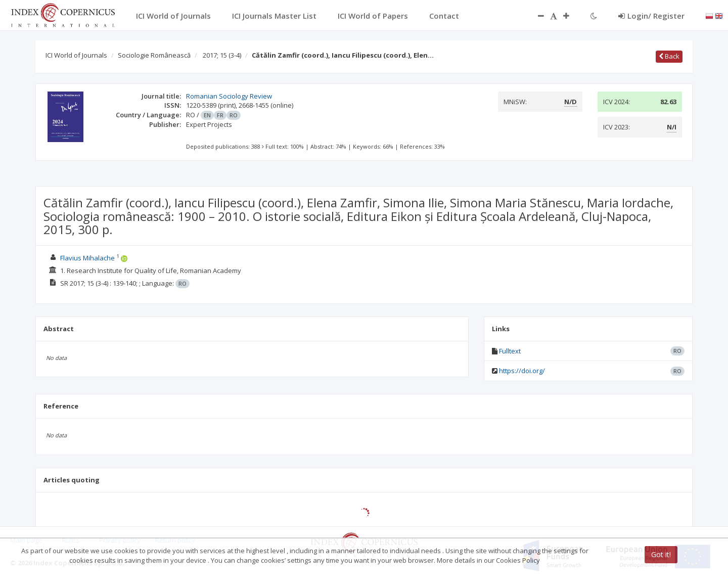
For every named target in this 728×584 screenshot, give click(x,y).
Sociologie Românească (154, 55)
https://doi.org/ (522, 371)
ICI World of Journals (76, 55)
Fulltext (510, 351)
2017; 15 (222, 55)
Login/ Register (651, 16)
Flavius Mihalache (87, 258)
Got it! (661, 554)
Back (669, 56)
